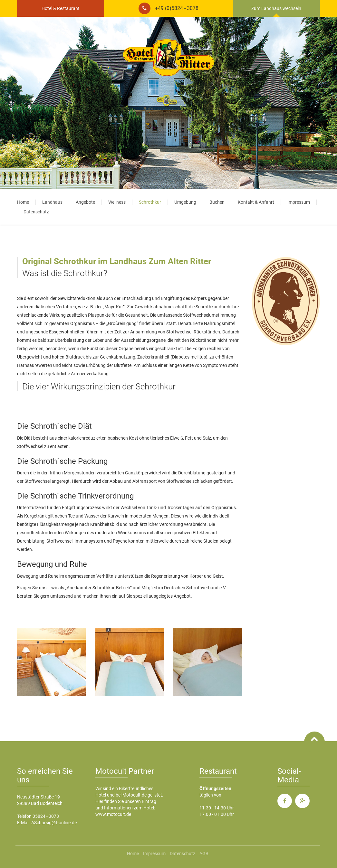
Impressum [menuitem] (299, 202)
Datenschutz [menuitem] (36, 212)
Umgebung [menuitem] (185, 202)
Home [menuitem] (23, 202)
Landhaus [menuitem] (52, 202)
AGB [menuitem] (204, 854)
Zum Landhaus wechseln (276, 8)
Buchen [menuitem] (217, 202)
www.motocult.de (113, 814)
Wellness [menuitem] (117, 202)
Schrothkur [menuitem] (150, 202)
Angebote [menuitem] (85, 202)
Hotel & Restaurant (61, 8)
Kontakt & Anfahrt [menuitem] (256, 202)
